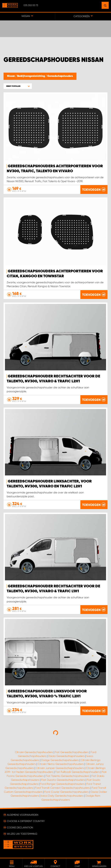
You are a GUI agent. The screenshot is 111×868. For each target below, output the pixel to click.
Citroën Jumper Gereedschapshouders (60, 768)
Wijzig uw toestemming (22, 834)
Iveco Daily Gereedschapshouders (62, 796)
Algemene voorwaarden (23, 815)
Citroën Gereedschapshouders (34, 752)
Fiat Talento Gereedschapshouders (68, 776)
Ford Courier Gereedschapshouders (67, 792)
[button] (18, 86)
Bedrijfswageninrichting (31, 76)
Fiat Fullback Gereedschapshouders (78, 772)
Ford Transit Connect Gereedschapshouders (62, 788)
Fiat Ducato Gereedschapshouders (63, 780)
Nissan (11, 76)
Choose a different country (26, 821)
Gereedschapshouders (60, 76)
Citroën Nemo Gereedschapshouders (61, 764)
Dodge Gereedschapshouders (60, 760)
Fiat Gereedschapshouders (72, 752)
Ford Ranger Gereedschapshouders (62, 784)
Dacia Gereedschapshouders (66, 756)
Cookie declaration (20, 827)
